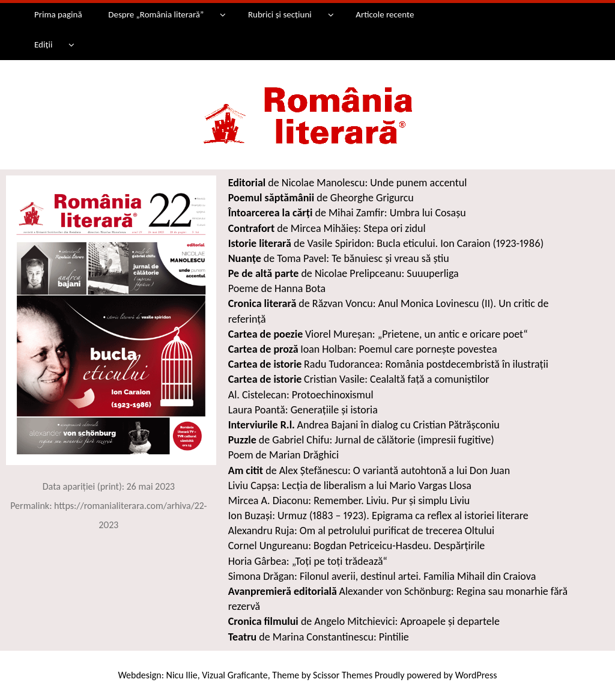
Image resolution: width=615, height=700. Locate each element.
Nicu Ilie (182, 675)
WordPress (476, 675)
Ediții (43, 44)
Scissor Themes (343, 675)
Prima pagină (58, 14)
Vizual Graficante (235, 675)
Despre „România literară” (156, 14)
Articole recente (385, 14)
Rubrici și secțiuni (280, 14)
